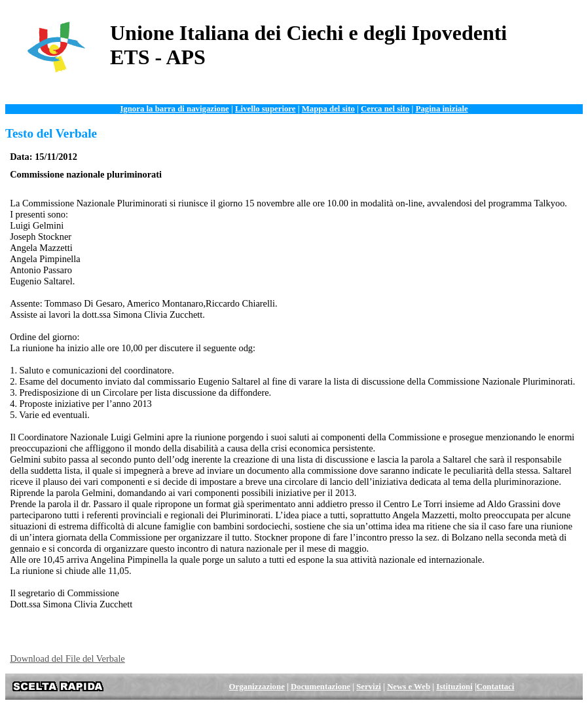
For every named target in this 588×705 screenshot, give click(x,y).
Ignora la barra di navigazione (174, 109)
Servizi (369, 687)
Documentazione (321, 687)
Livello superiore (266, 109)
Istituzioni (454, 687)
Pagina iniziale (442, 109)
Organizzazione (257, 687)
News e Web (409, 687)
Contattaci (496, 687)
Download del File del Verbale (67, 658)
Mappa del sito (328, 109)
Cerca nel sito (385, 109)
